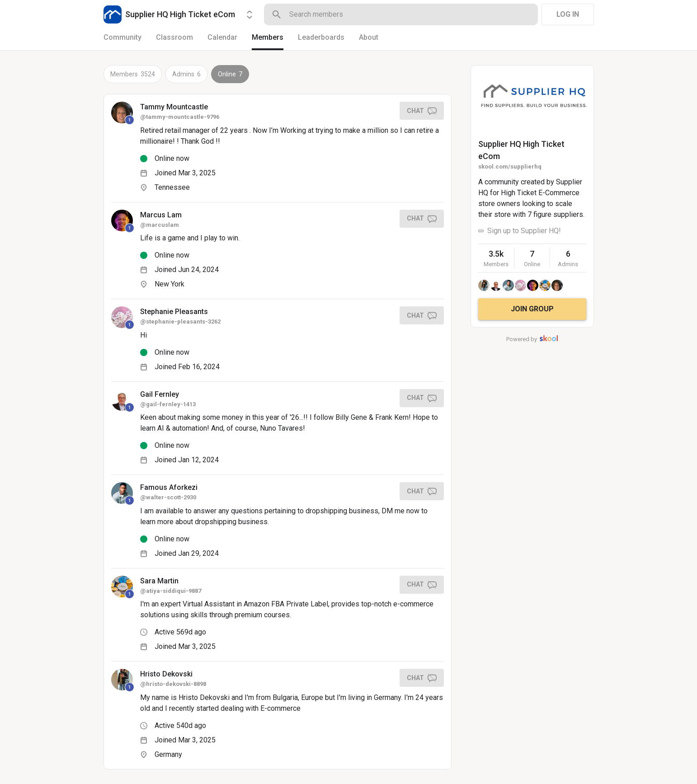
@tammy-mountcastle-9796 (180, 117)
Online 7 (230, 74)
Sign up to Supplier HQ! (524, 231)
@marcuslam (160, 225)
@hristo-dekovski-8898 (173, 684)
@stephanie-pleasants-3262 (180, 322)
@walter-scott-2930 (168, 497)
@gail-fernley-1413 (168, 404)
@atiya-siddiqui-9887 (171, 591)
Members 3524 (133, 74)
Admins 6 (186, 74)
